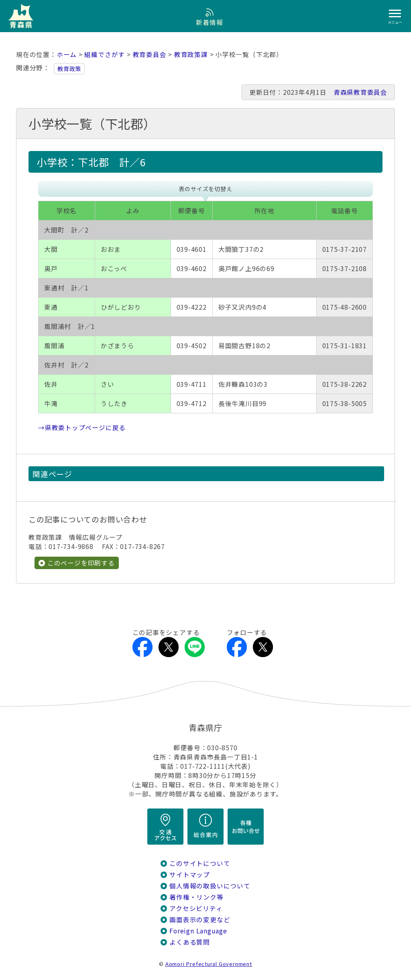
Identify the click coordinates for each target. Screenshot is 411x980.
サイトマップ (190, 875)
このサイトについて (200, 863)
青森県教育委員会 (360, 92)
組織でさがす (105, 54)
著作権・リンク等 (196, 897)
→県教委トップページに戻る (82, 428)
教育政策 (69, 69)
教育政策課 (191, 54)
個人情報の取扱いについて (210, 886)
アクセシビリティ (196, 908)
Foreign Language (198, 931)
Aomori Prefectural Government (209, 964)
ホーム (67, 54)
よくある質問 (190, 942)
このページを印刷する (81, 563)
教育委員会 (150, 54)
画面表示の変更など (200, 920)
